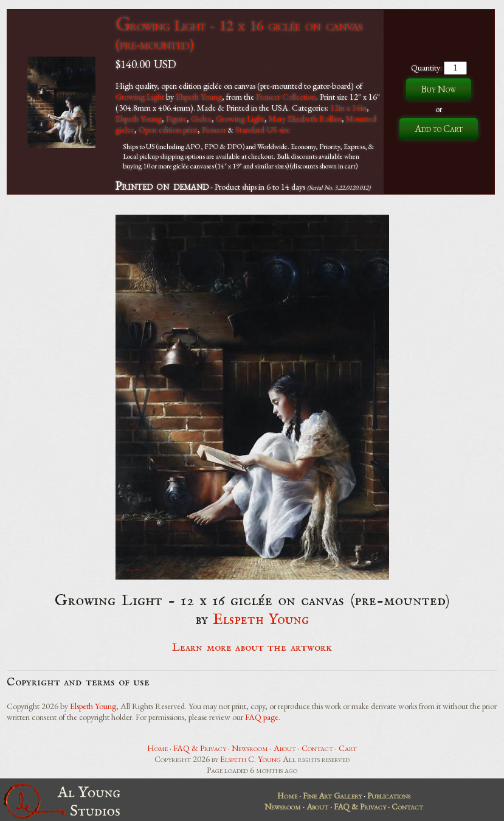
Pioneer (214, 130)
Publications (389, 795)
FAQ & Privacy (200, 748)
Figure (176, 119)
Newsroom (250, 748)
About (285, 748)
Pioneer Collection (286, 97)
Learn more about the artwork (252, 648)
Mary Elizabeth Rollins (305, 119)
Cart (348, 748)
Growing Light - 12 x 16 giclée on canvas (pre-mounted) (239, 35)
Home (157, 748)
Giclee (201, 119)
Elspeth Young (199, 97)
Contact (317, 748)
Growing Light (140, 97)
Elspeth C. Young (250, 759)
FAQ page (262, 717)
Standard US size (263, 130)
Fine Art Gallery (332, 795)
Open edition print (168, 130)
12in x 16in (348, 108)
